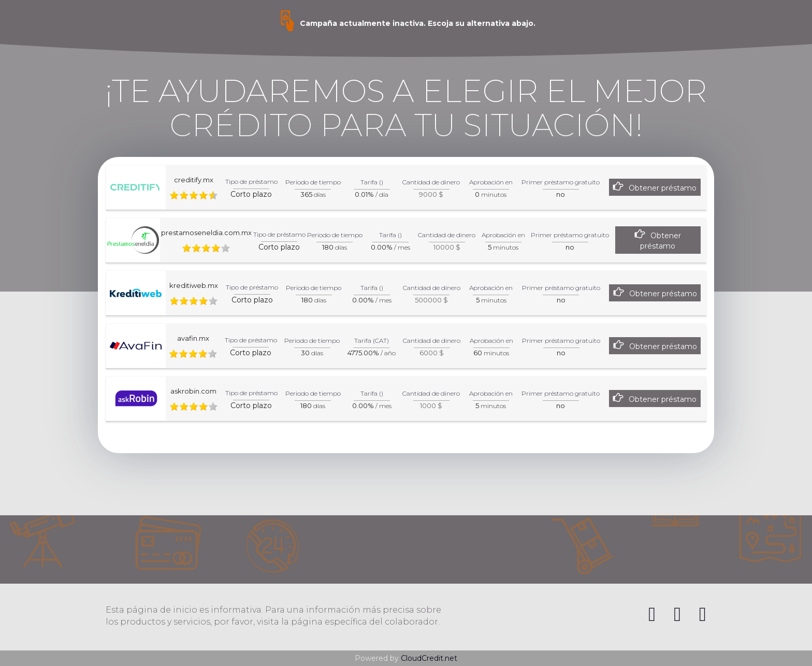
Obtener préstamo (663, 188)
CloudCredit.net (429, 658)
